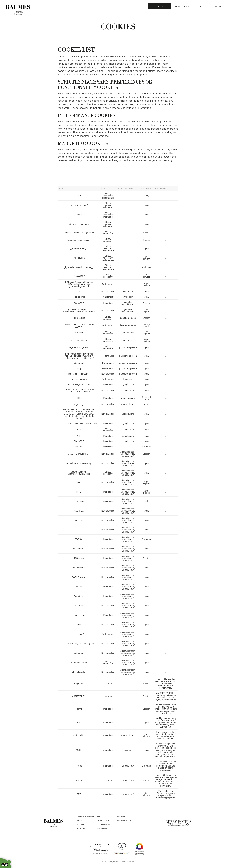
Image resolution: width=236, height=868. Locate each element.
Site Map (80, 824)
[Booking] (160, 6)
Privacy (80, 820)
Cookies (121, 816)
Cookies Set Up (124, 820)
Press (100, 816)
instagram (102, 828)
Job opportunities (85, 816)
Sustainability (104, 824)
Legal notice (103, 820)
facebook (81, 828)
